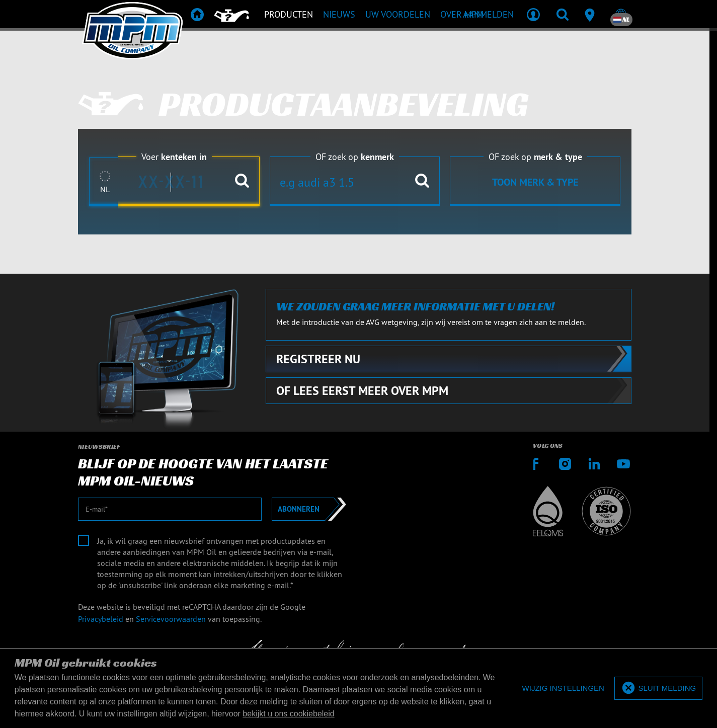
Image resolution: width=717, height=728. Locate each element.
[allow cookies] (658, 689)
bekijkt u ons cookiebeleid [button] (288, 714)
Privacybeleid (101, 619)
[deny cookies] (563, 689)
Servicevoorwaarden (171, 619)
